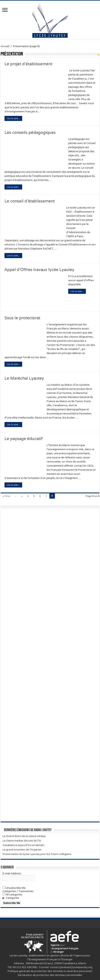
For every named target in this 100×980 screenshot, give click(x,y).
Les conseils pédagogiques (30, 132)
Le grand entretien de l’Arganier (22, 850)
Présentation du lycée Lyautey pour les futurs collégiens (37, 854)
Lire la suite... (13, 118)
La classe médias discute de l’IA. (22, 841)
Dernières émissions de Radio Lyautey (28, 830)
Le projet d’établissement (28, 64)
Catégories (12, 898)
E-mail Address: (12, 873)
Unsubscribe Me (14, 888)
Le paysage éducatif (24, 439)
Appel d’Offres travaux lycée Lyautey (39, 270)
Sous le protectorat (22, 318)
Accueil (5, 46)
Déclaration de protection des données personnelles (50, 975)
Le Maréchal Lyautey (24, 378)
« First (6, 496)
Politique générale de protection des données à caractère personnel (49, 971)
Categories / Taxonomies (18, 891)
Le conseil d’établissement (30, 201)
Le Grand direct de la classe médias (24, 836)
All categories (12, 895)
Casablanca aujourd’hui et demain (23, 845)
